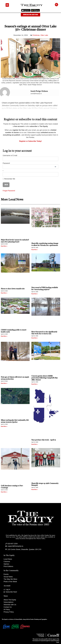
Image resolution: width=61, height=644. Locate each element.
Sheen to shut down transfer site (13, 289)
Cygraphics (44, 619)
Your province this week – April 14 (44, 440)
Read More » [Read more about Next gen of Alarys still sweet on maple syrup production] (4, 383)
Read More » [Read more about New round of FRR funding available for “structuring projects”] (35, 294)
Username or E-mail (10, 156)
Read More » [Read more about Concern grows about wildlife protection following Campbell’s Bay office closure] (35, 384)
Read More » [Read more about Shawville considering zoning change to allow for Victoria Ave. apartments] (35, 250)
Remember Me (9, 179)
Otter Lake (44, 35)
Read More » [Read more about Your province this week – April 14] (35, 444)
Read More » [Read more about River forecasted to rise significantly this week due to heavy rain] (35, 338)
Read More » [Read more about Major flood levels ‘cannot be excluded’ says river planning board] (4, 246)
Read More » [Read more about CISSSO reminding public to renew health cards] (4, 336)
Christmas (36, 35)
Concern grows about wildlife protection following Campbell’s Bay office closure (45, 378)
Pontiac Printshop (35, 619)
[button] (7, 5)
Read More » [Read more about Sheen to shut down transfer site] (4, 293)
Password (6, 163)
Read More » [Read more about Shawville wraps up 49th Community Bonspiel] (35, 490)
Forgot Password (9, 191)
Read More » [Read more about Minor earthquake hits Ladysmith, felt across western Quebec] (4, 426)
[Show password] (55, 167)
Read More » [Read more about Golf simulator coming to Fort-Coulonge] (4, 492)
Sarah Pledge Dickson (39, 91)
